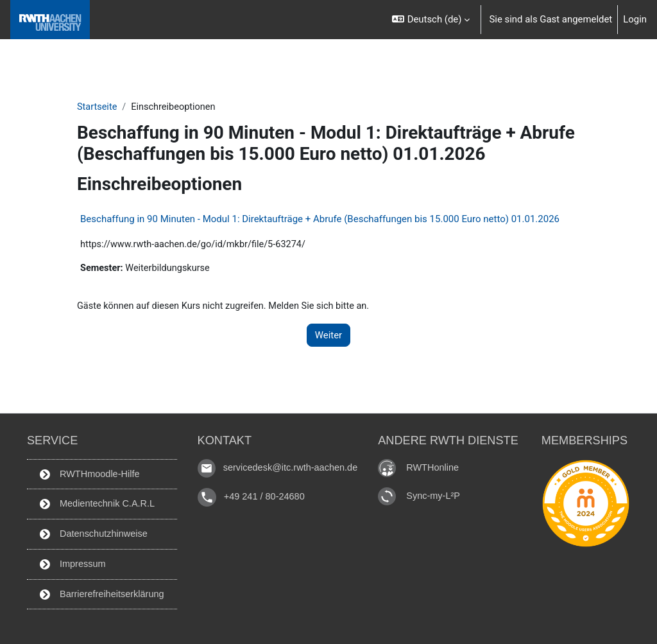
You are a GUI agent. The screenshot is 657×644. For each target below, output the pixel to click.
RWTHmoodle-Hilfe (87, 472)
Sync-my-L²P (438, 493)
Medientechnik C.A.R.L (95, 502)
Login (635, 19)
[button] (431, 20)
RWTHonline (437, 465)
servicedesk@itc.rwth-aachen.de (292, 465)
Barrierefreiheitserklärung (100, 594)
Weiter (328, 336)
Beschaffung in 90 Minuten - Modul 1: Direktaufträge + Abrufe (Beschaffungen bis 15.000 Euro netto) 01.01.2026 (320, 220)
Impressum (70, 563)
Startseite (98, 107)
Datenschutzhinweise (91, 533)
